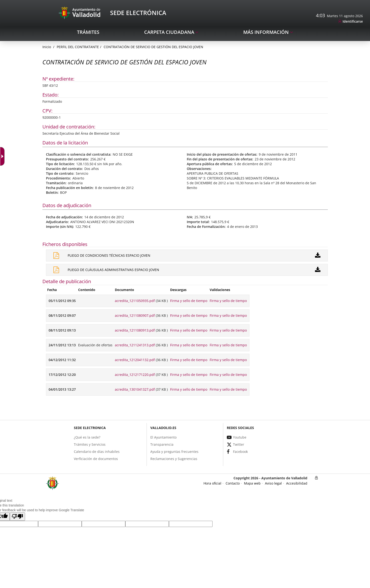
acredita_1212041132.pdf (135, 360)
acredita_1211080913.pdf (135, 330)
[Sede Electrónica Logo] (80, 13)
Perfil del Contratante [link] (78, 47)
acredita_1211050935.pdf (135, 301)
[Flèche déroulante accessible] (3, 156)
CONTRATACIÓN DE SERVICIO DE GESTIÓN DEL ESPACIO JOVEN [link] (153, 47)
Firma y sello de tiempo (189, 301)
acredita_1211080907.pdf (135, 315)
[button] (17, 517)
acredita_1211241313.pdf (135, 345)
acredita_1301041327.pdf (135, 389)
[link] (351, 22)
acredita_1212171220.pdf (135, 375)
